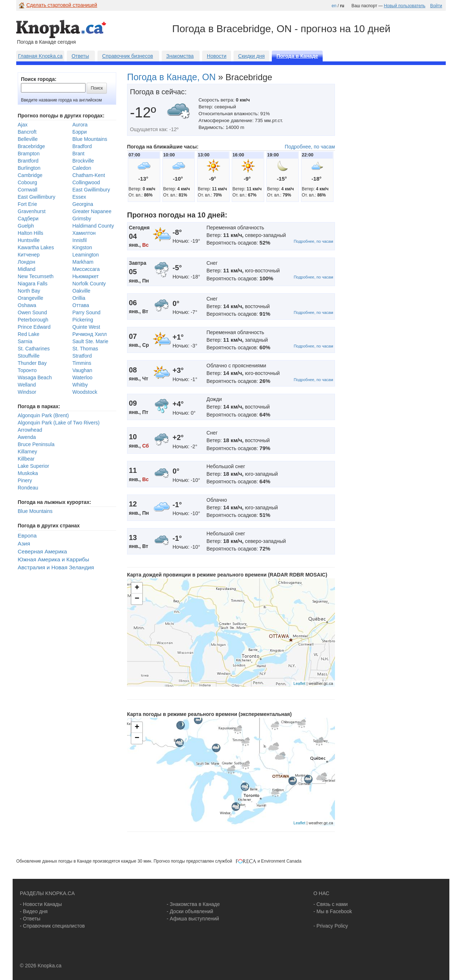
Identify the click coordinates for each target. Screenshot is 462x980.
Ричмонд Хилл (90, 334)
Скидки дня (252, 56)
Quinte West (86, 327)
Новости (217, 56)
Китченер (29, 255)
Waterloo (83, 377)
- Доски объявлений (190, 911)
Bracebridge (31, 146)
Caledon (82, 168)
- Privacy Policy (331, 926)
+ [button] (137, 588)
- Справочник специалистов (52, 926)
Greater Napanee (92, 211)
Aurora (80, 125)
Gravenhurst (32, 211)
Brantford (28, 161)
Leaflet (299, 683)
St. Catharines (34, 349)
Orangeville (30, 298)
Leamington (86, 255)
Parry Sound (87, 312)
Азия (24, 543)
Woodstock (85, 392)
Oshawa (27, 305)
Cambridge (30, 175)
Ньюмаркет (86, 276)
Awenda (27, 437)
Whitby (80, 385)
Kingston (82, 247)
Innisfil (80, 240)
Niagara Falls (32, 284)
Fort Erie (27, 204)
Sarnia (25, 341)
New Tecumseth (36, 276)
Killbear (26, 459)
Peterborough (33, 320)
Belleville (28, 139)
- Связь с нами (330, 904)
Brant (79, 154)
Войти (436, 6)
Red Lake (29, 334)
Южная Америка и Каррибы (53, 559)
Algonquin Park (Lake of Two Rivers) (59, 423)
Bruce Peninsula (36, 444)
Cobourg (27, 182)
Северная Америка (42, 551)
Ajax (23, 125)
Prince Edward (34, 327)
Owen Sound (32, 312)
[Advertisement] (400, 188)
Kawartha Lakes (36, 247)
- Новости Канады (41, 904)
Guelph (26, 226)
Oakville (82, 291)
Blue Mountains (90, 139)
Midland (27, 269)
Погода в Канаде (297, 56)
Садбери (28, 219)
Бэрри (80, 132)
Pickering (83, 320)
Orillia (79, 298)
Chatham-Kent (89, 175)
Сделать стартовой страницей (62, 5)
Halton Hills (30, 233)
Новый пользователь (404, 6)
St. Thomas (85, 349)
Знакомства (180, 56)
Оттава (81, 305)
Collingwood (86, 182)
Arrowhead (30, 430)
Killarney (27, 452)
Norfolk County (89, 284)
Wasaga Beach (35, 377)
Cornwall (27, 190)
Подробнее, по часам (310, 147)
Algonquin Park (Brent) (43, 415)
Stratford (82, 356)
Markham (83, 262)
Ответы (80, 56)
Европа (27, 536)
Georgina (83, 204)
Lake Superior (33, 466)
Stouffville (29, 356)
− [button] (137, 599)
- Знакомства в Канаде (193, 904)
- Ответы (30, 919)
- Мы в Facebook (333, 911)
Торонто (27, 370)
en (334, 6)
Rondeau (28, 488)
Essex (79, 197)
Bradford (82, 146)
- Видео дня (34, 911)
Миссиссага (86, 269)
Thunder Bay (32, 363)
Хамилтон (84, 233)
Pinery (25, 480)
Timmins (82, 363)
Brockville (83, 161)
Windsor (27, 392)
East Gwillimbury (91, 190)
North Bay (29, 291)
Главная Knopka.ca (40, 56)
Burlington (29, 168)
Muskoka (28, 473)
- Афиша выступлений (193, 919)
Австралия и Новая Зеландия (56, 567)
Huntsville (29, 240)
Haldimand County (93, 226)
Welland (27, 385)
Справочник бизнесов (128, 56)
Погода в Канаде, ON (171, 77)
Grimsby (82, 219)
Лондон (26, 262)
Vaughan (82, 370)
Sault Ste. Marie (91, 341)
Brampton (29, 154)
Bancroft (27, 132)
